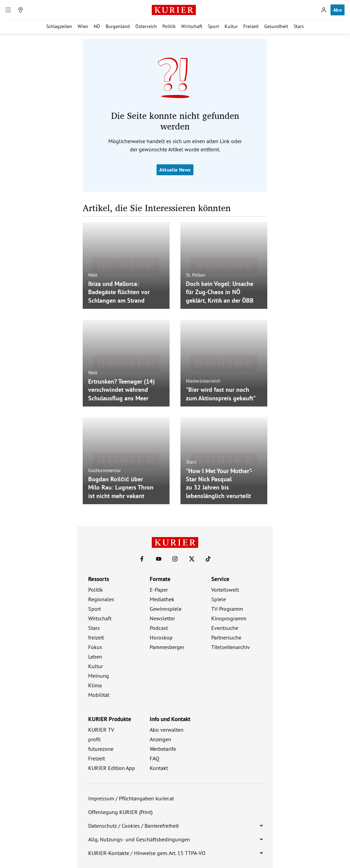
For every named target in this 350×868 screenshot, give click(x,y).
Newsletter (162, 618)
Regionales (101, 599)
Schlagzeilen (59, 26)
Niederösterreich (203, 381)
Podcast (159, 628)
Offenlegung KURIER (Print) (120, 812)
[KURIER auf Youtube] (159, 559)
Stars (299, 26)
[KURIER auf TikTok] (208, 559)
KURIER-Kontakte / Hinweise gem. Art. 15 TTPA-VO (147, 853)
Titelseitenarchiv (231, 647)
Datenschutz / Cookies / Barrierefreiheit (133, 826)
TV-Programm (227, 609)
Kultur (231, 26)
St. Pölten (196, 275)
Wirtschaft (192, 26)
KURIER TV (101, 730)
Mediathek (162, 599)
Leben (95, 657)
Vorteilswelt (225, 590)
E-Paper (159, 590)
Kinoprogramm (229, 618)
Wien (83, 26)
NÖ (97, 26)
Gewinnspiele (166, 609)
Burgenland (118, 26)
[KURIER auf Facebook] (142, 559)
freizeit (96, 637)
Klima (95, 685)
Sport (213, 26)
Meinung (99, 676)
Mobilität (99, 695)
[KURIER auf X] (192, 559)
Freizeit (251, 26)
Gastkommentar (105, 470)
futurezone (101, 749)
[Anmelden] (324, 10)
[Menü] (8, 10)
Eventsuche (225, 628)
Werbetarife (163, 749)
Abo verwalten (167, 730)
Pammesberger (167, 647)
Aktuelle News (175, 170)
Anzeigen (160, 739)
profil (95, 739)
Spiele (219, 599)
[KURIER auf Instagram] (175, 559)
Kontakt (159, 768)
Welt (93, 275)
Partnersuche (226, 637)
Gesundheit (276, 26)
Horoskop (161, 637)
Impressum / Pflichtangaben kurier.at (131, 798)
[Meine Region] (21, 10)
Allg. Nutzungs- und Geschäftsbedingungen (139, 839)
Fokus (95, 647)
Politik (169, 26)
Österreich (146, 26)
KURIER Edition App (112, 768)
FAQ (154, 758)
